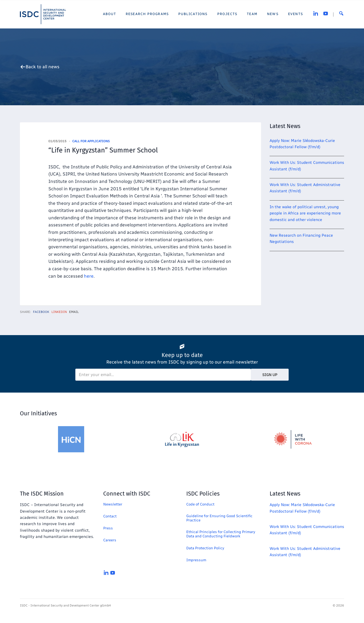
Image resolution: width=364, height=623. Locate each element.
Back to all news (43, 67)
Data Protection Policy (205, 548)
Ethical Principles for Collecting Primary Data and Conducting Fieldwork (221, 534)
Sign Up (270, 375)
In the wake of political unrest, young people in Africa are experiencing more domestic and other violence (305, 213)
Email (74, 312)
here (89, 276)
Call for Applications (91, 141)
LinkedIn (59, 312)
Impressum (196, 560)
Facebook (41, 312)
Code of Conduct (200, 504)
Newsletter (113, 504)
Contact (110, 516)
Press (108, 528)
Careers (110, 540)
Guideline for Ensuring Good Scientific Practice (219, 518)
